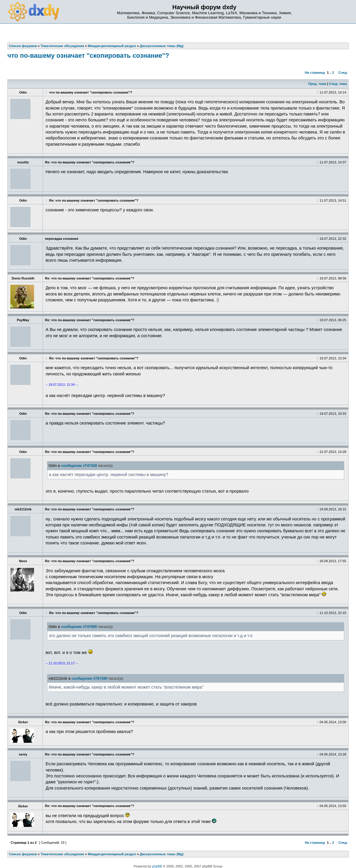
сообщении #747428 (79, 466)
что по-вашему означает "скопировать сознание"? (88, 56)
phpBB (157, 866)
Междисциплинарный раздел (112, 854)
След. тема (338, 84)
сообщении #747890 (79, 627)
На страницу (315, 73)
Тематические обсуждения (62, 854)
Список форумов (23, 854)
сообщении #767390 (90, 679)
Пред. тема (317, 84)
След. (343, 73)
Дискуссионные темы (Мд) (162, 854)
